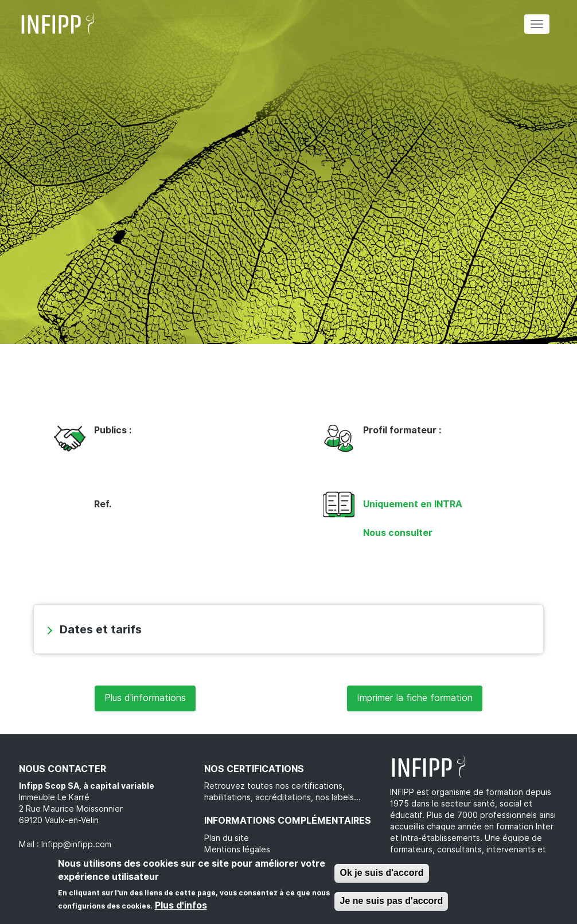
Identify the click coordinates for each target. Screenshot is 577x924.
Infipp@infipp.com (76, 844)
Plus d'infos (181, 905)
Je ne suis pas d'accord (391, 901)
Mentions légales (237, 849)
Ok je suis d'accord (381, 873)
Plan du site (227, 838)
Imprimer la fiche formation (415, 698)
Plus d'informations (145, 698)
